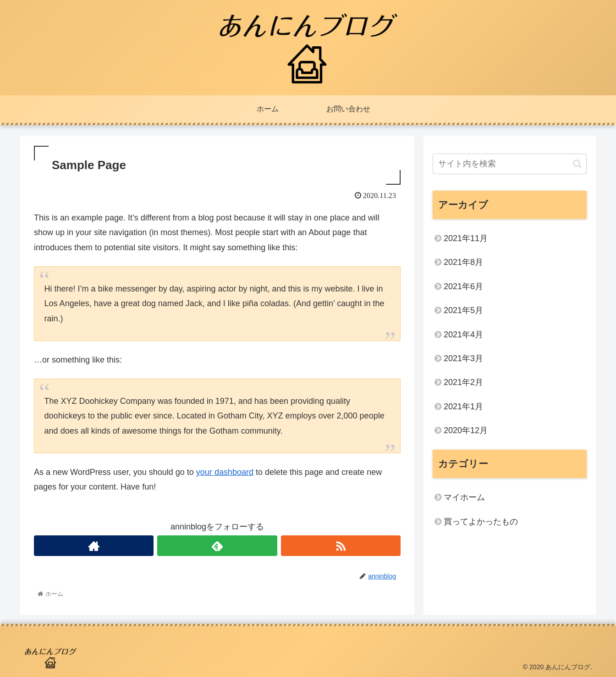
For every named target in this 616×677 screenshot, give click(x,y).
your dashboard (225, 472)
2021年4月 (463, 335)
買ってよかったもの (481, 522)
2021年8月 (463, 262)
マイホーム (464, 497)
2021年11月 (466, 238)
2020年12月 (466, 430)
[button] (577, 164)
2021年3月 (463, 358)
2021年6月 (463, 286)
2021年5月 (463, 310)
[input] (510, 164)
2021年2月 (463, 382)
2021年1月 (463, 407)
